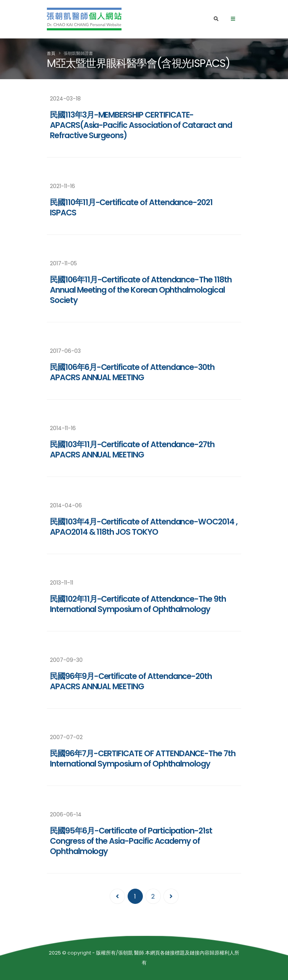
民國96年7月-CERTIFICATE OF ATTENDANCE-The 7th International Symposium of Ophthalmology (143, 759)
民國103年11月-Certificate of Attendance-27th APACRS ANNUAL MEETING (132, 449)
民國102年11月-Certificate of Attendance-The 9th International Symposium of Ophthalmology (138, 604)
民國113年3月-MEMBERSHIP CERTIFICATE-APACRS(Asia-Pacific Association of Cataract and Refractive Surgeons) (141, 125)
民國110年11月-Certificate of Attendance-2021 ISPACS (131, 207)
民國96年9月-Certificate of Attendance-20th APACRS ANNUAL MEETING (131, 681)
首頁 (51, 53)
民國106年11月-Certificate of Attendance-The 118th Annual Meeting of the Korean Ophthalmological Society (141, 290)
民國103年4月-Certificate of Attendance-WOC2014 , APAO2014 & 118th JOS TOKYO (144, 527)
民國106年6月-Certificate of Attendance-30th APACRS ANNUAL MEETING (132, 372)
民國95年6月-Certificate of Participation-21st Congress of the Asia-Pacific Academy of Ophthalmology (131, 841)
